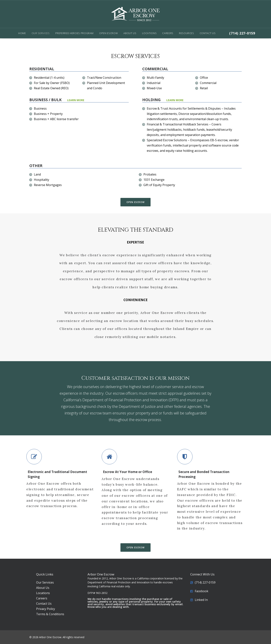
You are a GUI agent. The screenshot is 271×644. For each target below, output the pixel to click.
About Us (130, 33)
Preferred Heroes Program (75, 33)
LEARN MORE (76, 100)
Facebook (202, 591)
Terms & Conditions (50, 614)
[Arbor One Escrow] (135, 14)
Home (22, 33)
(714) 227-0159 (242, 33)
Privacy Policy (46, 609)
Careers (168, 33)
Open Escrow (108, 33)
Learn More (175, 100)
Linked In (201, 600)
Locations (149, 33)
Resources (187, 33)
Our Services (41, 33)
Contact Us (208, 33)
